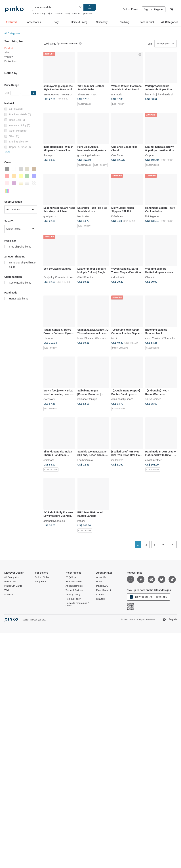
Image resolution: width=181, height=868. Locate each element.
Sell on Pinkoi (130, 9)
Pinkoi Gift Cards (13, 586)
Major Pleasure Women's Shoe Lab (97, 338)
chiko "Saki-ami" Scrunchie (160, 338)
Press (99, 582)
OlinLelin (150, 277)
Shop (7, 53)
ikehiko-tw (83, 216)
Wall (7, 590)
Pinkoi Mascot (103, 590)
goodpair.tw (50, 216)
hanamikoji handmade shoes (161, 94)
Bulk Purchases (74, 582)
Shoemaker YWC (87, 94)
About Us (101, 577)
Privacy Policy (73, 595)
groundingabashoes (89, 155)
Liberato (48, 338)
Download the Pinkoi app (149, 597)
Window (9, 57)
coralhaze (49, 460)
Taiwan (59, 13)
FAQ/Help (71, 577)
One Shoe (117, 155)
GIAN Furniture (86, 277)
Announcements (74, 586)
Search (90, 7)
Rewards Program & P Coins (77, 604)
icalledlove (117, 460)
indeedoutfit (118, 277)
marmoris (117, 94)
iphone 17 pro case (82, 13)
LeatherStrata (85, 460)
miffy (67, 13)
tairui (114, 338)
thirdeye (48, 155)
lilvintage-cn (152, 216)
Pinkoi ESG (102, 586)
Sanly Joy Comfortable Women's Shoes (66, 277)
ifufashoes (117, 216)
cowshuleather (153, 460)
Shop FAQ (40, 582)
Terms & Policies (74, 590)
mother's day (39, 13)
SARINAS (49, 399)
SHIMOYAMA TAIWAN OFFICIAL (62, 94)
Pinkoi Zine (11, 61)
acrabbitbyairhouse (54, 521)
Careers (100, 595)
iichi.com (101, 599)
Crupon (150, 155)
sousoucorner (153, 399)
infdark (81, 521)
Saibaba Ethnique (88, 399)
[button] (34, 93)
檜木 (50, 13)
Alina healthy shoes (122, 399)
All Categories (12, 33)
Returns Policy (73, 599)
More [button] (7, 152)
